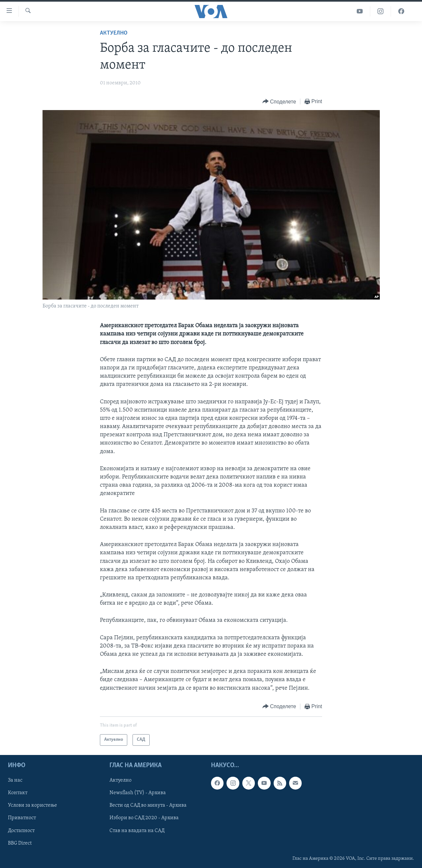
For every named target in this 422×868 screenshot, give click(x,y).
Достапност (21, 830)
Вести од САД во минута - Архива (148, 805)
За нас (15, 780)
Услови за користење (32, 805)
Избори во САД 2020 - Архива (144, 818)
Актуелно (114, 33)
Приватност (22, 818)
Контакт (18, 793)
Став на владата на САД (137, 830)
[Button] (279, 102)
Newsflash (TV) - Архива (138, 793)
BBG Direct (20, 843)
